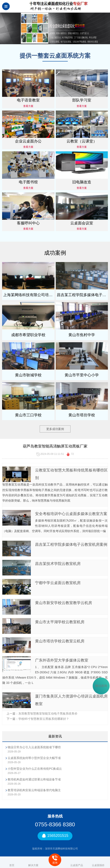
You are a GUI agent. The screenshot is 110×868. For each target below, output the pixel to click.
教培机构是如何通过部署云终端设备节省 (34, 779)
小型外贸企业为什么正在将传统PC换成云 (35, 769)
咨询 (55, 860)
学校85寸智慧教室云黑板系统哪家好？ (44, 719)
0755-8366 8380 (55, 824)
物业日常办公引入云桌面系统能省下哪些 (34, 747)
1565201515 (55, 836)
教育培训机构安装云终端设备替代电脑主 (34, 790)
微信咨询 (101, 686)
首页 (12, 862)
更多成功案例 (55, 429)
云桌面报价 (98, 862)
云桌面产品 (77, 862)
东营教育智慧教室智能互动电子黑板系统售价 (48, 714)
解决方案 (33, 862)
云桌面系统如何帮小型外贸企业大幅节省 (34, 758)
